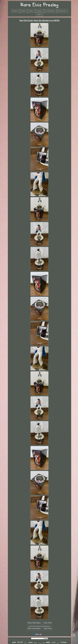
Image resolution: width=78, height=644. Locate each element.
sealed (53, 642)
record (20, 642)
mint (48, 642)
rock (44, 643)
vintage (64, 642)
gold (14, 642)
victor (26, 643)
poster (58, 643)
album (30, 643)
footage (35, 643)
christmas (40, 643)
